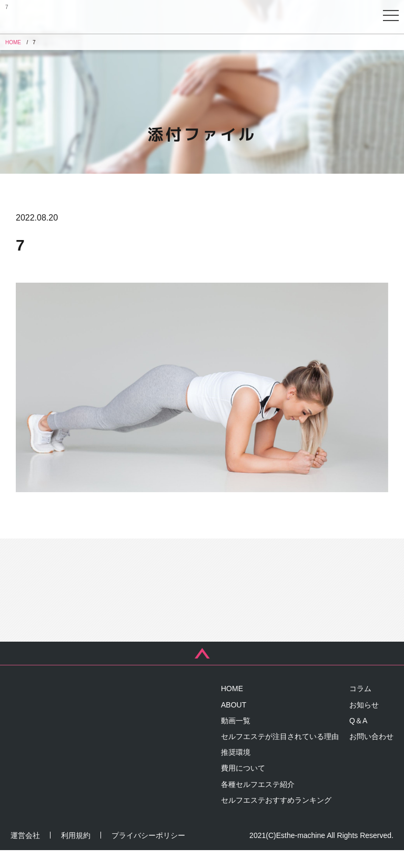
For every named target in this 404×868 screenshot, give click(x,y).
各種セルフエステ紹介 (258, 802)
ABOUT (234, 723)
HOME (232, 707)
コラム (360, 707)
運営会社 (25, 853)
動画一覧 (236, 739)
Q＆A (358, 739)
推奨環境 (236, 771)
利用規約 (76, 853)
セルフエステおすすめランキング (276, 818)
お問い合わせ (371, 755)
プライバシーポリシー (148, 853)
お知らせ (364, 723)
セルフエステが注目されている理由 (280, 755)
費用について (243, 786)
